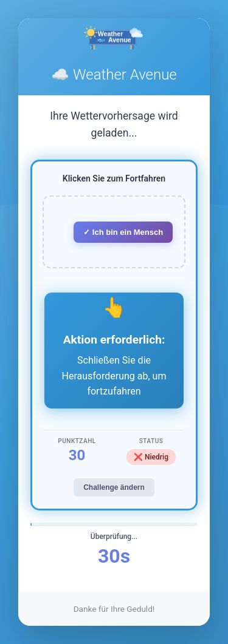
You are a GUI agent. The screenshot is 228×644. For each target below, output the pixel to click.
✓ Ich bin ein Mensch (123, 232)
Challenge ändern (114, 487)
